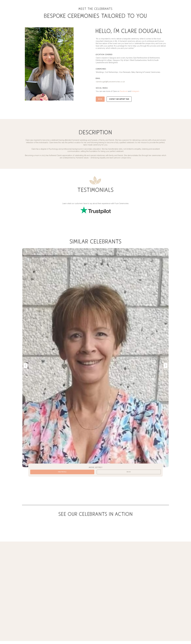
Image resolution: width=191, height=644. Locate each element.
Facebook (124, 91)
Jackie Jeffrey (95, 467)
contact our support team (120, 99)
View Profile (62, 473)
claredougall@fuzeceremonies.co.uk (110, 82)
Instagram (135, 91)
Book (100, 99)
